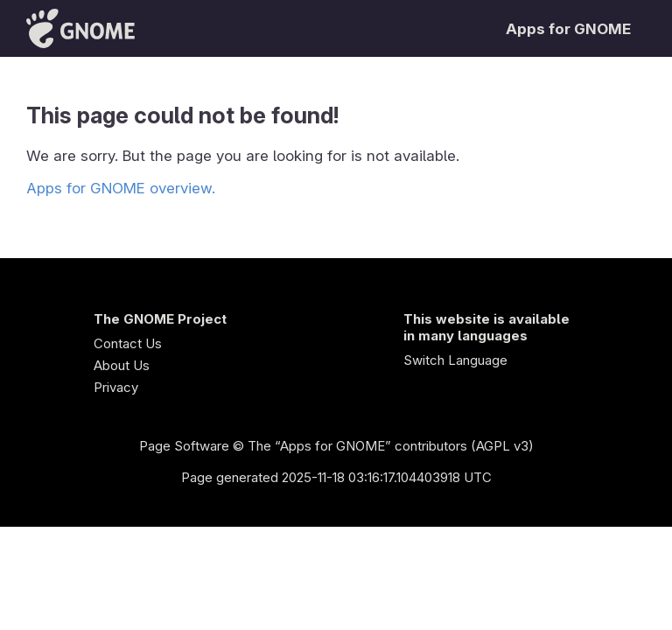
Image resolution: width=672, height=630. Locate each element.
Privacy (116, 387)
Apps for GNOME (568, 29)
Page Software (184, 446)
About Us (122, 365)
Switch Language (455, 360)
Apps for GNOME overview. (121, 188)
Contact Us (128, 343)
